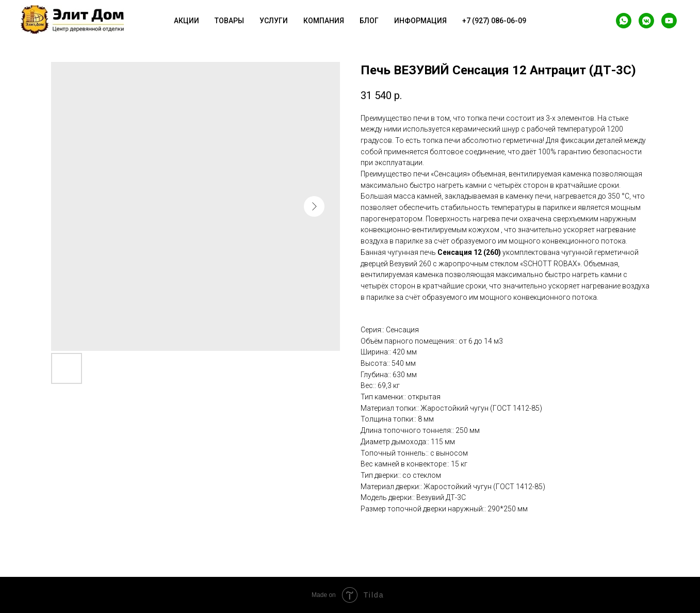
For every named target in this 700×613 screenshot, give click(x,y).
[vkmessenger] (646, 21)
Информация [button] (420, 21)
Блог (369, 21)
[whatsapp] (624, 21)
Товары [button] (229, 21)
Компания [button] (324, 21)
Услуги (274, 21)
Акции (186, 21)
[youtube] (669, 21)
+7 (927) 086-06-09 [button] (494, 21)
